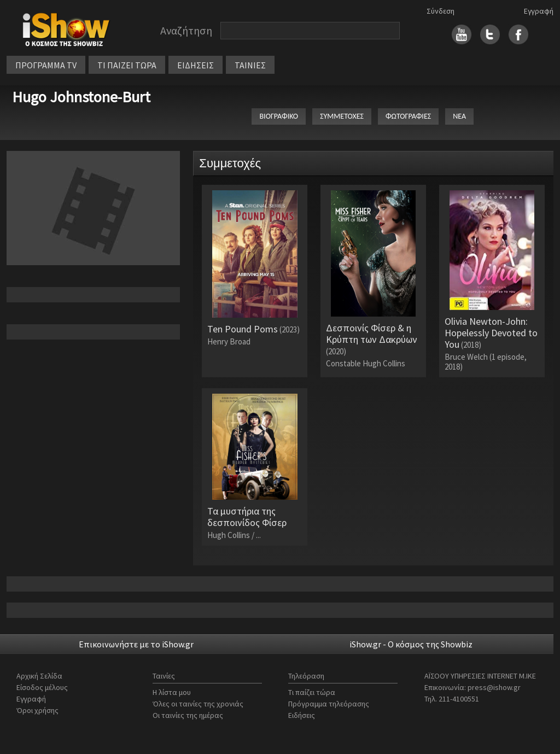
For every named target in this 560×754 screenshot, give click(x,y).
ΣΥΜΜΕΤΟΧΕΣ (342, 116)
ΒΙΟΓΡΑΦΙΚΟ (279, 116)
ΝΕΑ (459, 116)
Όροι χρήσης (37, 710)
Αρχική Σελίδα (39, 676)
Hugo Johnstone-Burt (81, 97)
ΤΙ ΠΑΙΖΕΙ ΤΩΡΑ (127, 65)
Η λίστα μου (172, 692)
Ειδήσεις (302, 715)
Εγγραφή (539, 11)
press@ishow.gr (494, 687)
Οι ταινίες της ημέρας (188, 715)
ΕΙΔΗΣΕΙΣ (196, 65)
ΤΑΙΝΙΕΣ (250, 65)
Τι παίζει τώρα (312, 692)
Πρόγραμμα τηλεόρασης (329, 704)
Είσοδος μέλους (42, 687)
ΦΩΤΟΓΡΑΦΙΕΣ (408, 116)
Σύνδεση (441, 11)
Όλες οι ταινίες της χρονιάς (198, 704)
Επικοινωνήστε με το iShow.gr (136, 644)
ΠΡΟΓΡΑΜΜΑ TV (46, 65)
